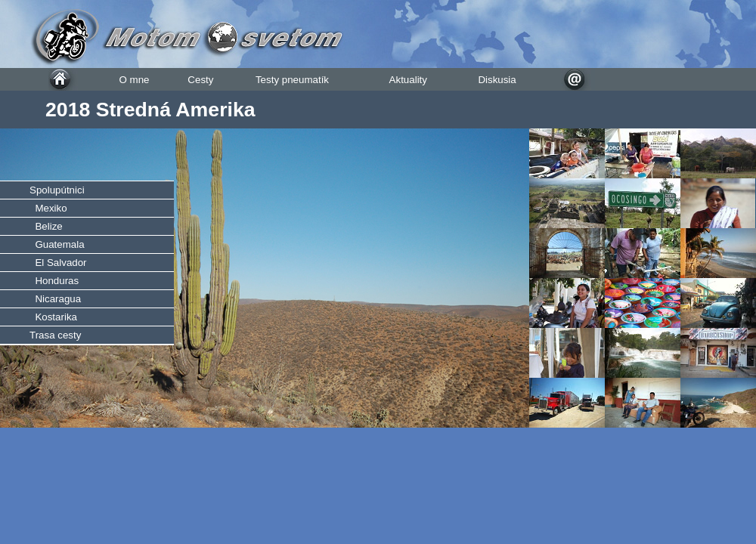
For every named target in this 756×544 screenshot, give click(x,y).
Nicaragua (55, 299)
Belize (46, 226)
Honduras (54, 281)
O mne (134, 80)
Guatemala (57, 244)
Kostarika (53, 317)
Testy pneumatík (292, 80)
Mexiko (48, 208)
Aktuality (408, 80)
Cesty (200, 80)
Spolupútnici (57, 190)
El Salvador (58, 263)
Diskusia (497, 80)
